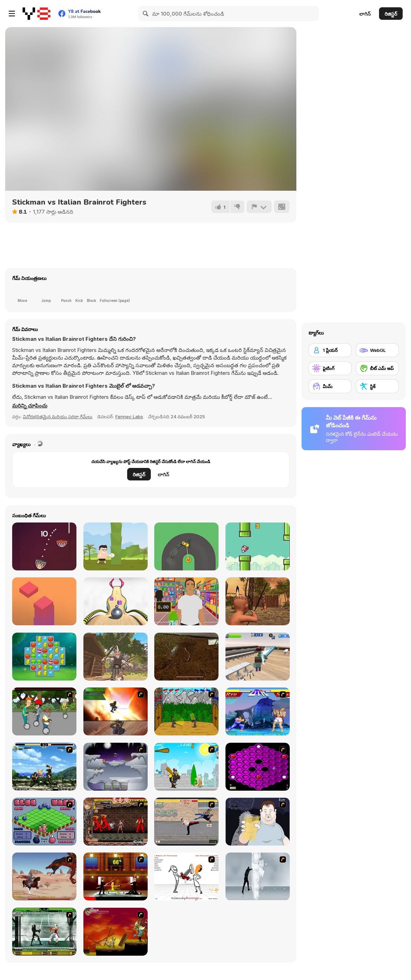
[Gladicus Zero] (116, 711)
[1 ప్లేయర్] (330, 350)
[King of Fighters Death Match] (44, 767)
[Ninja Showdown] (44, 932)
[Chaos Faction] (116, 767)
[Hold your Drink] (258, 822)
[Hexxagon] (258, 767)
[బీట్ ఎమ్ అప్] (377, 368)
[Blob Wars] (44, 822)
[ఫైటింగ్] (330, 368)
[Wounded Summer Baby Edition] (258, 601)
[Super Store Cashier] (186, 601)
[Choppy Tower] (44, 601)
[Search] (146, 14)
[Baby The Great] (116, 657)
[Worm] (186, 657)
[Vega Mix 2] (44, 657)
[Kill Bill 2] (116, 876)
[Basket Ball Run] (44, 546)
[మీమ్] (330, 386)
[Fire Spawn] (44, 876)
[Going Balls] (116, 601)
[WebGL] (377, 350)
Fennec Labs (129, 417)
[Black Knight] (186, 767)
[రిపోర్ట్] (259, 207)
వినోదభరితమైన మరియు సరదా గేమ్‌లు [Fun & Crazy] (58, 417)
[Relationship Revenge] (186, 876)
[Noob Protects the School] (258, 657)
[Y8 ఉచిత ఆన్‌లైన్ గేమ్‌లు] (36, 14)
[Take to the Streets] (186, 822)
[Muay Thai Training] (116, 546)
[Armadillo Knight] (116, 932)
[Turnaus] (186, 711)
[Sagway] (44, 711)
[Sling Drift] (186, 546)
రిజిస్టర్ (391, 14)
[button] (30, 406)
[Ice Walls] (258, 876)
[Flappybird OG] (258, 546)
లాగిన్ (365, 14)
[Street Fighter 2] (258, 711)
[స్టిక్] (377, 386)
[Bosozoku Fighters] (116, 822)
